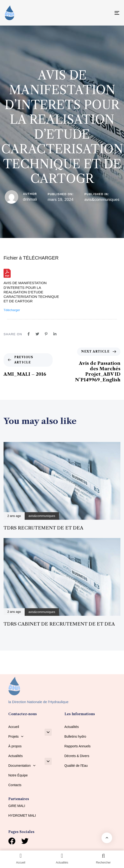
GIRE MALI (17, 806)
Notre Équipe (18, 775)
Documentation (22, 766)
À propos (15, 746)
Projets (16, 736)
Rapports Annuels (78, 746)
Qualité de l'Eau (76, 766)
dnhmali (30, 199)
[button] (48, 732)
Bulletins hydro (75, 736)
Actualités (16, 756)
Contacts (15, 785)
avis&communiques (102, 200)
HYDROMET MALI (22, 815)
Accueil (14, 727)
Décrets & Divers (77, 756)
